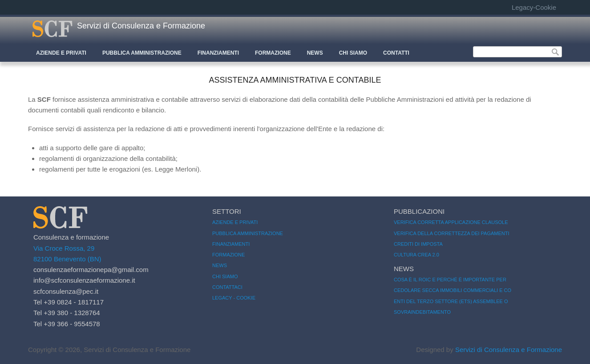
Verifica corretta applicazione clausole (451, 222)
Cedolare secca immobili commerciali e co (453, 290)
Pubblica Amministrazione (142, 53)
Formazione (273, 53)
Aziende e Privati (61, 53)
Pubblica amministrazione (248, 233)
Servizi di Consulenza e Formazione (141, 26)
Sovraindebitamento (422, 312)
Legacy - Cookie (234, 298)
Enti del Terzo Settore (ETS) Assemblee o (451, 301)
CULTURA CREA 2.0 (416, 255)
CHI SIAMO (353, 53)
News (315, 53)
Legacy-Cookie (534, 7)
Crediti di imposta (418, 244)
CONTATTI (396, 53)
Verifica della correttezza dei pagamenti (452, 233)
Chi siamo (225, 276)
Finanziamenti (218, 53)
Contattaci (227, 287)
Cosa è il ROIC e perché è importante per (450, 280)
